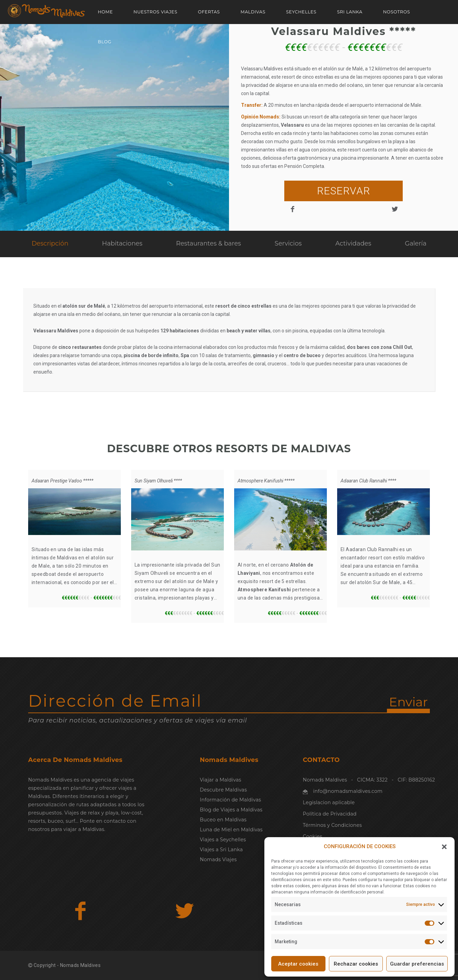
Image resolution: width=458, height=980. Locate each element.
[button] (444, 847)
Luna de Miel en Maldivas (231, 830)
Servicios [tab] (288, 243)
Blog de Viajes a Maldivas (231, 810)
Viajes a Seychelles (223, 840)
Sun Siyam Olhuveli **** (158, 481)
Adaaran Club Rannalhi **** (368, 481)
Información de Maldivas (230, 800)
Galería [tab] (416, 243)
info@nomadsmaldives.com (348, 791)
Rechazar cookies (356, 964)
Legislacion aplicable (329, 802)
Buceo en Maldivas (223, 820)
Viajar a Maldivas (221, 780)
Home (105, 12)
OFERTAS (209, 12)
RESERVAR (343, 191)
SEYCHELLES (301, 12)
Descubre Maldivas (223, 790)
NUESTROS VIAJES (156, 12)
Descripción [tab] (50, 243)
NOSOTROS (397, 12)
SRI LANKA (350, 12)
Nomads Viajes (218, 859)
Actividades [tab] (353, 243)
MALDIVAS (253, 12)
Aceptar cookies (298, 964)
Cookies (313, 836)
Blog (105, 42)
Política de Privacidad (330, 814)
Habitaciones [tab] (122, 243)
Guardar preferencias (417, 964)
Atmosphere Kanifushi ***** (266, 481)
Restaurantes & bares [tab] (209, 243)
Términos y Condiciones (332, 825)
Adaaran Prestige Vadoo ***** (62, 481)
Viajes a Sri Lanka (221, 850)
